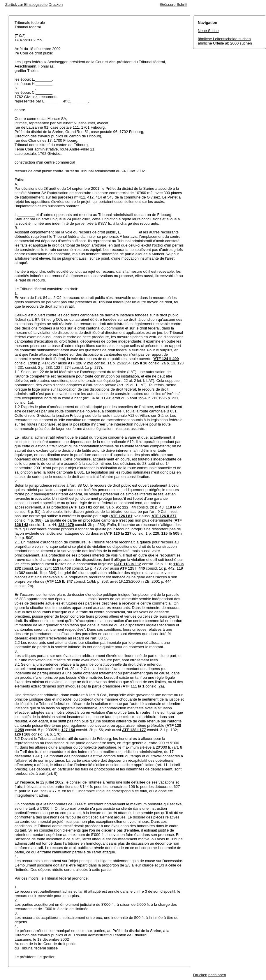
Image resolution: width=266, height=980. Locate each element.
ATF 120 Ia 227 (118, 533)
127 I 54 (68, 730)
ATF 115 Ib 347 (60, 581)
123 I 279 (66, 525)
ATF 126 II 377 (164, 516)
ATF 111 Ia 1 (134, 686)
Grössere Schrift (174, 5)
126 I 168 (22, 734)
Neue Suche (208, 31)
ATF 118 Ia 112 (128, 564)
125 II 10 (140, 363)
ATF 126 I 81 (81, 507)
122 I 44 (129, 507)
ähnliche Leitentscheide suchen (224, 39)
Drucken (56, 5)
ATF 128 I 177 (134, 730)
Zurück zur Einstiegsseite (26, 5)
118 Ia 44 (174, 507)
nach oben (217, 975)
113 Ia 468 (62, 568)
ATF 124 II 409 (166, 359)
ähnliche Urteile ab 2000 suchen (225, 43)
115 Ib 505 (170, 533)
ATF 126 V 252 (81, 363)
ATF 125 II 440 (132, 568)
